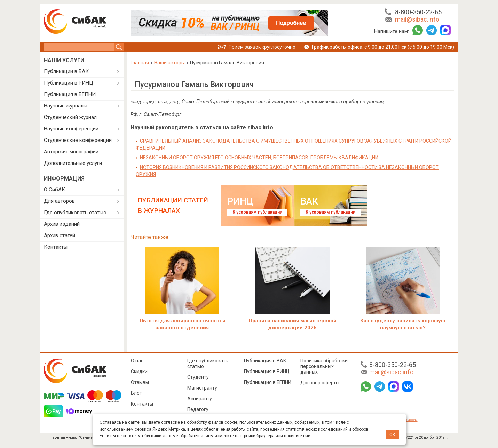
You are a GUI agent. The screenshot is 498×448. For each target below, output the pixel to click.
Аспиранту (200, 399)
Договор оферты (320, 383)
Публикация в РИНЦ (267, 371)
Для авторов (59, 201)
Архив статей (60, 235)
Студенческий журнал (70, 117)
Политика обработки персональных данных (324, 366)
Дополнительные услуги (73, 163)
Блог (136, 393)
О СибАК (54, 190)
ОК (392, 435)
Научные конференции (71, 129)
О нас (137, 361)
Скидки (139, 371)
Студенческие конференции (78, 140)
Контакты (56, 247)
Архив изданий (62, 224)
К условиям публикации (257, 212)
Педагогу (198, 409)
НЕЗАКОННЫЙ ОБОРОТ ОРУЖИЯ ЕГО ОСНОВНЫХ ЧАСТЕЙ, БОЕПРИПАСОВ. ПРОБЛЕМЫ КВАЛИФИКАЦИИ (259, 158)
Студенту (198, 377)
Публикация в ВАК (265, 361)
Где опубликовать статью (75, 213)
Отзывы (140, 382)
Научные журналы (66, 106)
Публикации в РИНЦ (69, 83)
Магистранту (202, 388)
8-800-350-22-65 (418, 12)
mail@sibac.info (417, 19)
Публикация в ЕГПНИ (70, 94)
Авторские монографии (71, 152)
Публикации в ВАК (66, 71)
